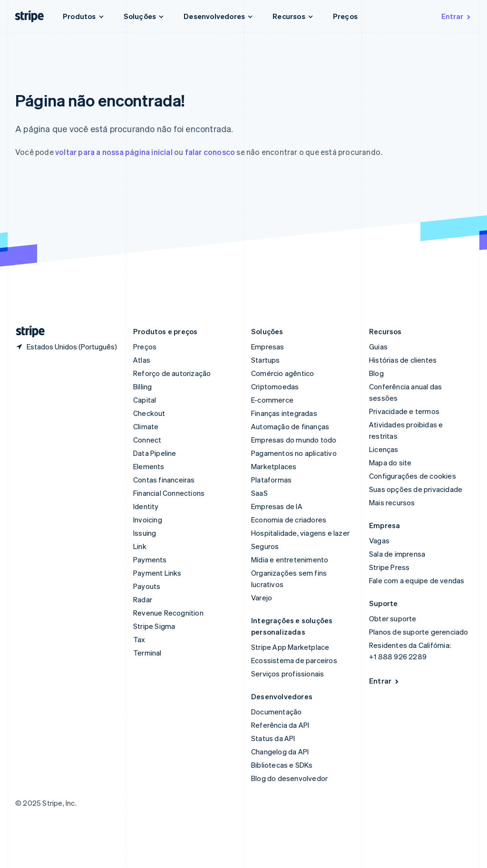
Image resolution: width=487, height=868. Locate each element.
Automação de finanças (290, 426)
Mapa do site (390, 463)
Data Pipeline (155, 453)
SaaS (259, 493)
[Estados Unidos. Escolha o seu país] (66, 347)
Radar (143, 599)
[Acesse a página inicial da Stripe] (27, 332)
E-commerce (272, 400)
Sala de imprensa (397, 554)
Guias (378, 347)
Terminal (147, 653)
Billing (142, 386)
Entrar (457, 16)
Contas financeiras (164, 480)
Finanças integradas (284, 413)
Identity (146, 506)
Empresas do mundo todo (294, 440)
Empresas (268, 347)
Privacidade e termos (404, 411)
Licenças (384, 449)
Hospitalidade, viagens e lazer (300, 533)
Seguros (265, 546)
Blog (376, 373)
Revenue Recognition (168, 613)
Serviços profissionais (287, 674)
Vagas (379, 540)
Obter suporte (393, 618)
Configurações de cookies (413, 476)
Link (140, 546)
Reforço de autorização (172, 373)
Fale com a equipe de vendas (417, 580)
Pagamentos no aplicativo (294, 453)
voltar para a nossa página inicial (114, 152)
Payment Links (157, 573)
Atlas (142, 360)
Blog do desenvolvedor (289, 778)
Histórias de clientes (403, 360)
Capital (145, 400)
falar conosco (210, 152)
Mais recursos (392, 502)
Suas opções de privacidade (416, 489)
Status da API (273, 738)
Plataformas (271, 480)
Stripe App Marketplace (290, 647)
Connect (147, 440)
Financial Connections (169, 493)
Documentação (276, 712)
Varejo (262, 598)
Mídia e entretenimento (290, 559)
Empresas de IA (277, 506)
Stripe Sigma (154, 626)
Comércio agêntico (282, 373)
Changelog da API (280, 752)
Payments (150, 559)
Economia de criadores (289, 520)
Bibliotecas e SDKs (282, 765)
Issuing (145, 533)
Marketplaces (274, 466)
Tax (139, 639)
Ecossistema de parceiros (294, 660)
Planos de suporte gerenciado (419, 632)
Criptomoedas (275, 386)
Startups (266, 360)
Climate (146, 426)
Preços (345, 16)
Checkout (149, 413)
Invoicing (148, 520)
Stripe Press (389, 567)
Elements (149, 466)
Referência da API (280, 725)
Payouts (147, 586)
